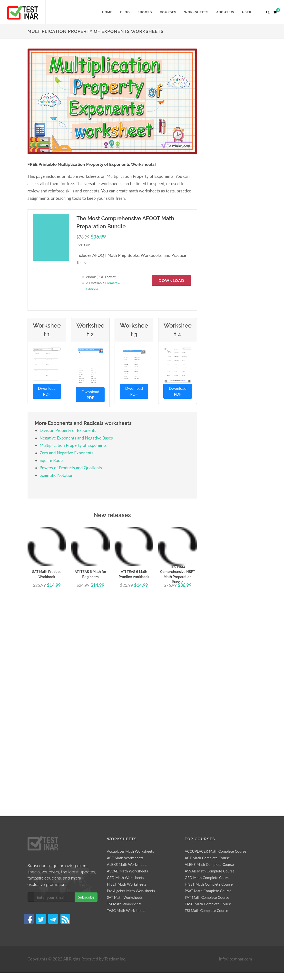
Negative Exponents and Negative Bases (76, 438)
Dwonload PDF (47, 391)
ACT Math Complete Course (207, 658)
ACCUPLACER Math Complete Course (215, 651)
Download (171, 280)
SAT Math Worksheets (125, 697)
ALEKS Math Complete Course (209, 664)
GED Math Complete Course (208, 678)
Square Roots (52, 460)
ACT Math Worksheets (125, 658)
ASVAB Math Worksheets (127, 671)
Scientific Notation (57, 475)
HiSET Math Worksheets (126, 684)
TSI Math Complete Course (206, 710)
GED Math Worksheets (125, 678)
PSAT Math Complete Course (208, 691)
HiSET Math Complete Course (209, 684)
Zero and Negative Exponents (67, 453)
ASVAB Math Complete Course (210, 671)
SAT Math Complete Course (207, 697)
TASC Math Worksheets (126, 710)
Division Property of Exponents (68, 430)
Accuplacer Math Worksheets (130, 651)
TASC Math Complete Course (208, 704)
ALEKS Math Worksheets (127, 664)
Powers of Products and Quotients (71, 468)
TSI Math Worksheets (124, 704)
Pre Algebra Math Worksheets (131, 691)
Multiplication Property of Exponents (73, 445)
